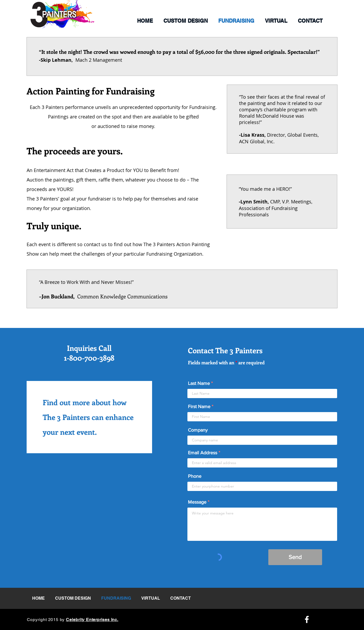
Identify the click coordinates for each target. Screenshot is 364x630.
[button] (186, 21)
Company (198, 430)
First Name (199, 407)
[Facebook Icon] (307, 619)
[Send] (295, 557)
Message (197, 502)
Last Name (199, 383)
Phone (195, 476)
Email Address (203, 453)
